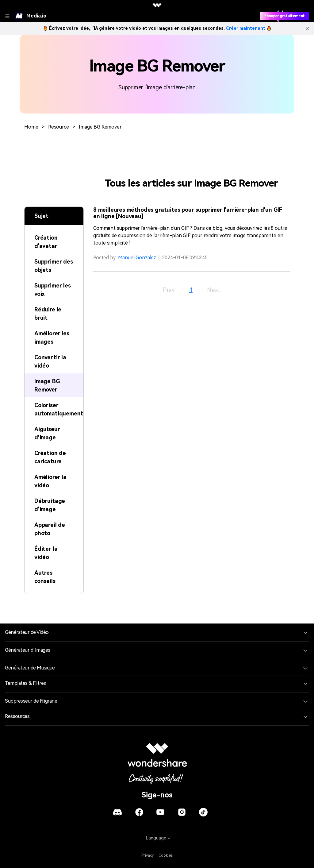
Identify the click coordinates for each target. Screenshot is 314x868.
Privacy (147, 855)
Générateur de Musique (30, 668)
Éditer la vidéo (46, 553)
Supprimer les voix (53, 290)
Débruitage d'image (50, 505)
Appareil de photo (50, 529)
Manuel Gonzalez (137, 258)
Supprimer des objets (54, 266)
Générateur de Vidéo (27, 632)
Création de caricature (50, 457)
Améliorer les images (52, 338)
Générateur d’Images (28, 650)
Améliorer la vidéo (50, 481)
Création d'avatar (46, 242)
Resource (59, 127)
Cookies (166, 855)
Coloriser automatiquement (59, 409)
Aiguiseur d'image (47, 433)
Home (31, 127)
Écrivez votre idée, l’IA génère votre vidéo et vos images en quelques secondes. (157, 28)
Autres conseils (45, 577)
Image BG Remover (100, 127)
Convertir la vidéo (50, 361)
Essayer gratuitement (285, 16)
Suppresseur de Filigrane (31, 701)
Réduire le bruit (48, 314)
